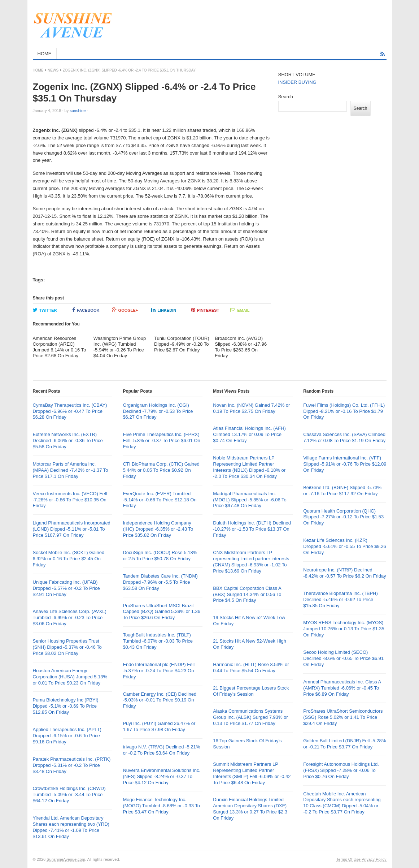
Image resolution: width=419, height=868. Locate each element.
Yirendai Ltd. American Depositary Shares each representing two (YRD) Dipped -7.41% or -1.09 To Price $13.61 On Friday (71, 827)
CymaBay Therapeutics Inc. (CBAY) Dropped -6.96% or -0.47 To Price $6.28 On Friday (70, 411)
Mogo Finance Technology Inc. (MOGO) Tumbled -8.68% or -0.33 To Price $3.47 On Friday (161, 806)
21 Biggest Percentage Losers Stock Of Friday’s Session (251, 691)
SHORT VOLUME (297, 75)
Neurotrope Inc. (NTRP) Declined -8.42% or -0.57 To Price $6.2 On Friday (345, 573)
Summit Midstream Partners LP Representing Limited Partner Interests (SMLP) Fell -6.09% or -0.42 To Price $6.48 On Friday (252, 773)
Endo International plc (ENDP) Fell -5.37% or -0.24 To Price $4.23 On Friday (159, 671)
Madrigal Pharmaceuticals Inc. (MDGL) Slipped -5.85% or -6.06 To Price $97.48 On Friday (250, 500)
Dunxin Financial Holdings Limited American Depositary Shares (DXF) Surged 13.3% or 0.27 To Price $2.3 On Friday (250, 809)
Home (38, 70)
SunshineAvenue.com (66, 859)
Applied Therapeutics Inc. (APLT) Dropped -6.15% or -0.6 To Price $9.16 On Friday (67, 736)
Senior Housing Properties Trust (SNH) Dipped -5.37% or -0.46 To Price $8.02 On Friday (67, 647)
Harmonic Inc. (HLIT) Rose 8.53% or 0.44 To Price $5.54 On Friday (251, 668)
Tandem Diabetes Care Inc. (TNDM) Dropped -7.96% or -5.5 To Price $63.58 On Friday (160, 582)
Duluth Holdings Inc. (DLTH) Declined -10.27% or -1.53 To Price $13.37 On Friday (252, 529)
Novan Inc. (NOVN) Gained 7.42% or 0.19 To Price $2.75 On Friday (251, 408)
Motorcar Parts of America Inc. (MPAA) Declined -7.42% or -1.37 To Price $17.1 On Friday (71, 470)
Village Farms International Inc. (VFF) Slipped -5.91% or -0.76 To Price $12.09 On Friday (345, 464)
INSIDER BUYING (297, 82)
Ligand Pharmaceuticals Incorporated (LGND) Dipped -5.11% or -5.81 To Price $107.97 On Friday (72, 529)
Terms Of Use (348, 859)
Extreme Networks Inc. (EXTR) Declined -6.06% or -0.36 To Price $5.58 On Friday (68, 441)
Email (240, 310)
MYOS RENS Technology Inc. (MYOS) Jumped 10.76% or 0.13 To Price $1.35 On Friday (344, 629)
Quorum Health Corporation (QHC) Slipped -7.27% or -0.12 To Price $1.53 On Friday (343, 517)
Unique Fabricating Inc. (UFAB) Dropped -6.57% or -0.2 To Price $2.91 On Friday (66, 588)
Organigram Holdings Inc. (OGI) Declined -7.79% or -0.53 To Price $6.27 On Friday (158, 411)
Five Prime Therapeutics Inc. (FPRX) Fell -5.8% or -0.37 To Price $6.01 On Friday (161, 441)
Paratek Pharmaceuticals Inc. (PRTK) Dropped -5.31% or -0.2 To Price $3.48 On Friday (72, 765)
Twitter (45, 310)
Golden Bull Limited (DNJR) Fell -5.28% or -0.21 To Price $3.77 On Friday (344, 744)
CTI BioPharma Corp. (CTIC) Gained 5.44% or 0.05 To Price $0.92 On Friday (161, 470)
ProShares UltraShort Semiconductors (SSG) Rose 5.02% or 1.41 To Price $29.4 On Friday (343, 717)
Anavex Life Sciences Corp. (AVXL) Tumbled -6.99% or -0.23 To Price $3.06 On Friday (70, 617)
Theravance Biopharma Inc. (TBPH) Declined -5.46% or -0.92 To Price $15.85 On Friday (341, 599)
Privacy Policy (374, 859)
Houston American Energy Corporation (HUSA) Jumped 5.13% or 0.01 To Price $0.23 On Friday (70, 677)
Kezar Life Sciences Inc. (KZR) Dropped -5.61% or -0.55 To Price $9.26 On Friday (345, 546)
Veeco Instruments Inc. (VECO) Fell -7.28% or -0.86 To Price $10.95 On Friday (70, 500)
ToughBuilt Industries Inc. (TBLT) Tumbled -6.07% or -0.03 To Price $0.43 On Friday (158, 641)
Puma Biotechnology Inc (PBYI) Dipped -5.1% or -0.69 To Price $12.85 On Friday (66, 706)
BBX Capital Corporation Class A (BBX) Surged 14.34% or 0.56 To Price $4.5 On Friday (247, 594)
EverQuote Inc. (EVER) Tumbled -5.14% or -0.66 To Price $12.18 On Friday (160, 500)
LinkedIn (164, 310)
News (53, 70)
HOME (45, 54)
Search (286, 97)
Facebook (86, 310)
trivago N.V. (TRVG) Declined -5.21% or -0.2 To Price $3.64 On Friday (161, 750)
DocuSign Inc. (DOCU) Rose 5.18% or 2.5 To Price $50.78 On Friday (160, 556)
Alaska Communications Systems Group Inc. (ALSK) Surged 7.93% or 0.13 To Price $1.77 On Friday (250, 717)
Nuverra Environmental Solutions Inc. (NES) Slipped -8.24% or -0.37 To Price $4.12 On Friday (162, 776)
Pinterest (205, 310)
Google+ (125, 310)
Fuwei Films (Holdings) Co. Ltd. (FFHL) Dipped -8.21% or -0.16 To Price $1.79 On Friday (344, 411)
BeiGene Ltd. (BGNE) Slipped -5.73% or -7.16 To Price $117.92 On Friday (342, 491)
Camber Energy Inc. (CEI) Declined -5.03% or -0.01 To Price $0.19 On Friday (160, 700)
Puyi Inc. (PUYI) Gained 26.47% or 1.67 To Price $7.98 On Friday (159, 726)
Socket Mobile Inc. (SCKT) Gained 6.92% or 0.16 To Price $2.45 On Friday (69, 559)
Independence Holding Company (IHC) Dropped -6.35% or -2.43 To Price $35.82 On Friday (158, 529)
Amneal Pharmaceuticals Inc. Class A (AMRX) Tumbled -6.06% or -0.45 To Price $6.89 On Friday (342, 688)
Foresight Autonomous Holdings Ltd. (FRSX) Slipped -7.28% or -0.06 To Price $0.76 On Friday (341, 770)
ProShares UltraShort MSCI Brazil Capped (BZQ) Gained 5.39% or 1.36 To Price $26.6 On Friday (162, 612)
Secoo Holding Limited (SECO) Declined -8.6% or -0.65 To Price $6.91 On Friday (343, 658)
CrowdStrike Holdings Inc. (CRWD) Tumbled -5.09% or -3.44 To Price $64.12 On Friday (69, 794)
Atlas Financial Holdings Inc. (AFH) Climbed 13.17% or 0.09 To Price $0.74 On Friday (249, 434)
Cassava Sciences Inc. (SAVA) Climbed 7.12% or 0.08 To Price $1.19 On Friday (344, 437)
